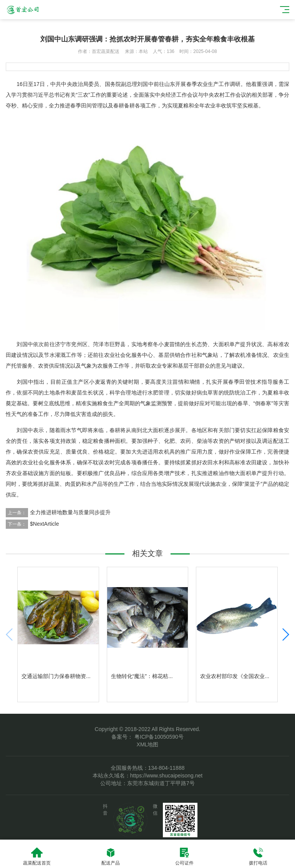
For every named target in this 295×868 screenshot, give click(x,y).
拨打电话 (258, 856)
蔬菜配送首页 (37, 856)
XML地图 (148, 744)
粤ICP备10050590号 (158, 737)
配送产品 (111, 856)
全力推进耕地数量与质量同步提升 (70, 512)
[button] (285, 634)
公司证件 (184, 856)
